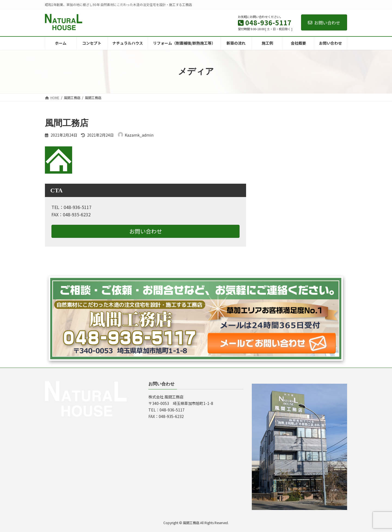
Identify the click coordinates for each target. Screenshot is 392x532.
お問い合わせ (324, 23)
